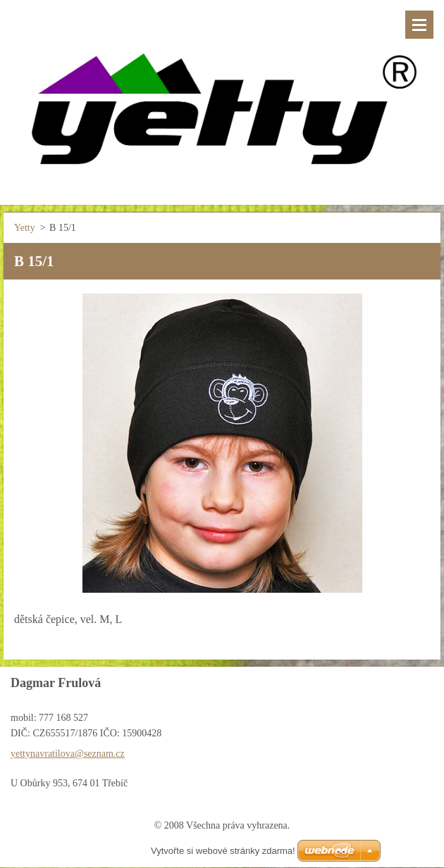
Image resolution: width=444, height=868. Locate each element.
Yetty (25, 228)
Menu (419, 25)
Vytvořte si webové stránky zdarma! (223, 851)
